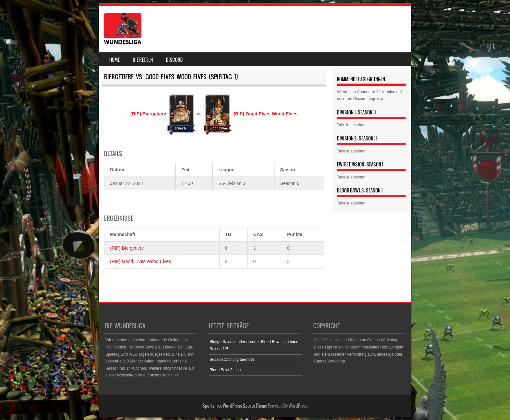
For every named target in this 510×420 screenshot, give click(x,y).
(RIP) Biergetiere (127, 248)
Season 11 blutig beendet (232, 360)
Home (114, 60)
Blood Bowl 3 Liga (225, 370)
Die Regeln (143, 60)
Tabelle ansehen (351, 125)
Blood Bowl (324, 340)
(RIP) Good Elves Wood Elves (140, 261)
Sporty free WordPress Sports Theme (235, 406)
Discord (174, 60)
